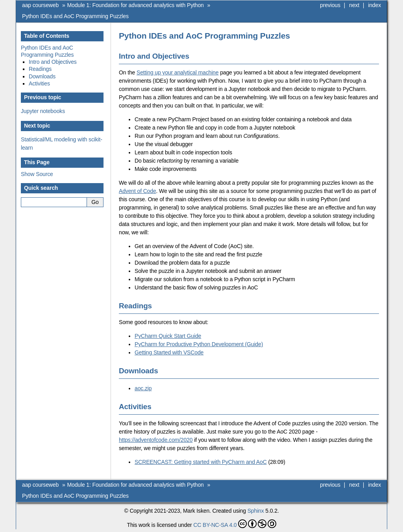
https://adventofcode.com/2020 (156, 440)
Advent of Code (138, 191)
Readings (40, 69)
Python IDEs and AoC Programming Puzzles (75, 16)
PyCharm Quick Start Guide (168, 336)
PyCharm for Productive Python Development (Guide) (199, 344)
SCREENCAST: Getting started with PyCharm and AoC (201, 462)
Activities (39, 83)
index (374, 5)
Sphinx (256, 511)
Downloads (42, 76)
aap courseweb (40, 5)
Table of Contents (47, 36)
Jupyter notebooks (43, 111)
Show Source (37, 174)
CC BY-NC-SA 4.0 (235, 524)
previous (330, 5)
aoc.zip (143, 388)
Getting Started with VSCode (169, 352)
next (354, 5)
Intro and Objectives (53, 62)
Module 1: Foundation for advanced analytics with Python (136, 5)
